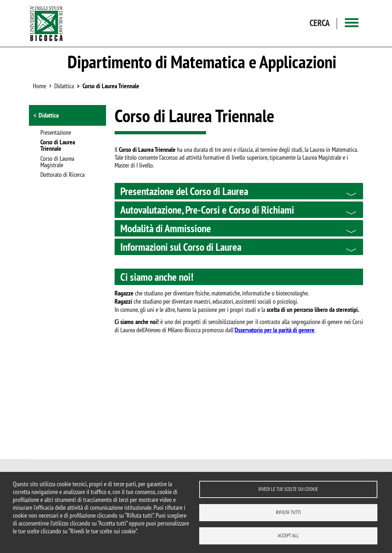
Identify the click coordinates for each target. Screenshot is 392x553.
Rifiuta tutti (288, 512)
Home (39, 86)
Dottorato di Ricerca (62, 175)
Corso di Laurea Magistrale (57, 162)
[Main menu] (352, 23)
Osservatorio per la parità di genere (275, 330)
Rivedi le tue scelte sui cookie (288, 489)
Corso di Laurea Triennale (111, 86)
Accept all (288, 535)
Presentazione (56, 133)
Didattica (49, 115)
